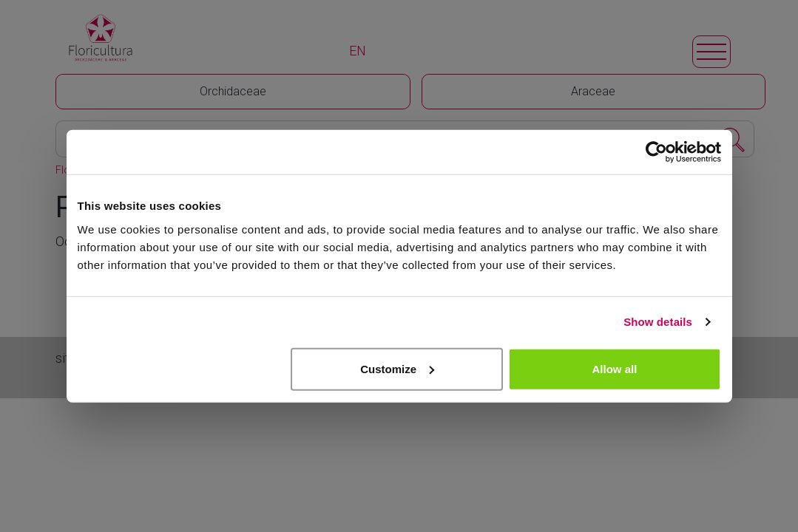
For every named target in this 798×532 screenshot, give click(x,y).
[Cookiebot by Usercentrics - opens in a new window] (656, 152)
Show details (658, 322)
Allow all (615, 368)
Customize (397, 368)
